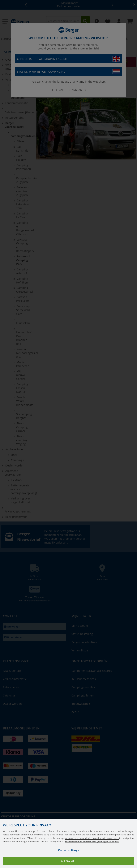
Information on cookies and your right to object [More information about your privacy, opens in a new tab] (92, 841)
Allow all (68, 861)
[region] (68, 843)
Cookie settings (68, 850)
